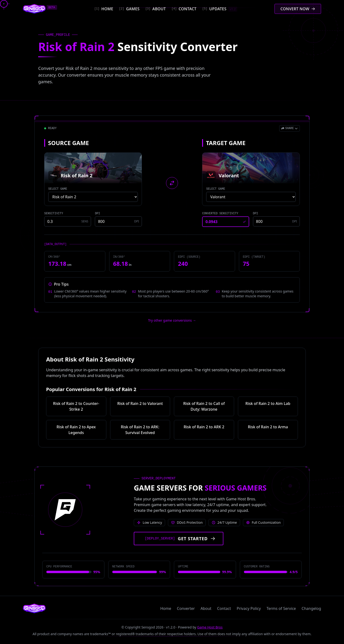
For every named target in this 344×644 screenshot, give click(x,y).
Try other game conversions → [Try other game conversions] (172, 320)
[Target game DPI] (276, 221)
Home (166, 608)
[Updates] (220, 9)
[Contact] (184, 9)
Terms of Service (281, 608)
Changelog (311, 608)
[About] (156, 9)
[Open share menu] (290, 128)
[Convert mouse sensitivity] (298, 9)
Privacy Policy (249, 608)
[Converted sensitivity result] (226, 222)
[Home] (104, 9)
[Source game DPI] (118, 221)
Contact (224, 608)
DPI (97, 214)
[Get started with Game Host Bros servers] (179, 539)
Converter (186, 608)
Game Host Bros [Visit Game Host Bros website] (210, 627)
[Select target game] (251, 197)
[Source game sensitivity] (68, 221)
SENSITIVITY (54, 214)
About (206, 608)
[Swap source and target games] (172, 183)
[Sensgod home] (34, 9)
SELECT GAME (58, 189)
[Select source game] (93, 197)
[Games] (129, 9)
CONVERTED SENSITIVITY (220, 214)
